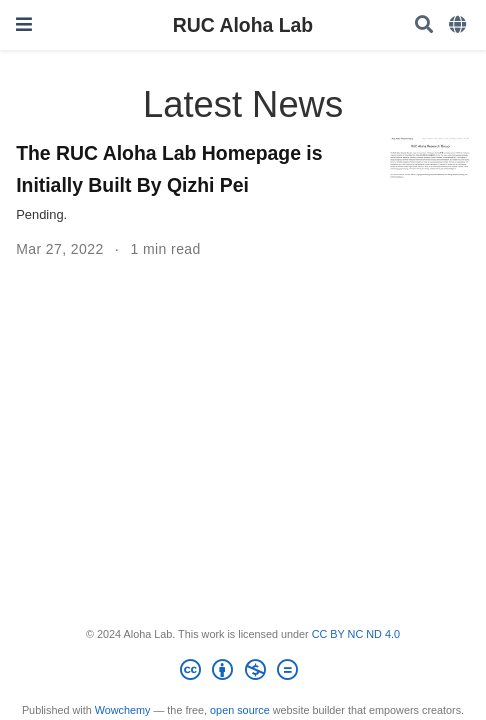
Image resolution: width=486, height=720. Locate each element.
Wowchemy (123, 710)
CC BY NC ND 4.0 (356, 634)
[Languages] (459, 25)
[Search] (424, 25)
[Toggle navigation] (24, 24)
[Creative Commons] (242, 673)
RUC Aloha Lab (243, 25)
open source (240, 710)
